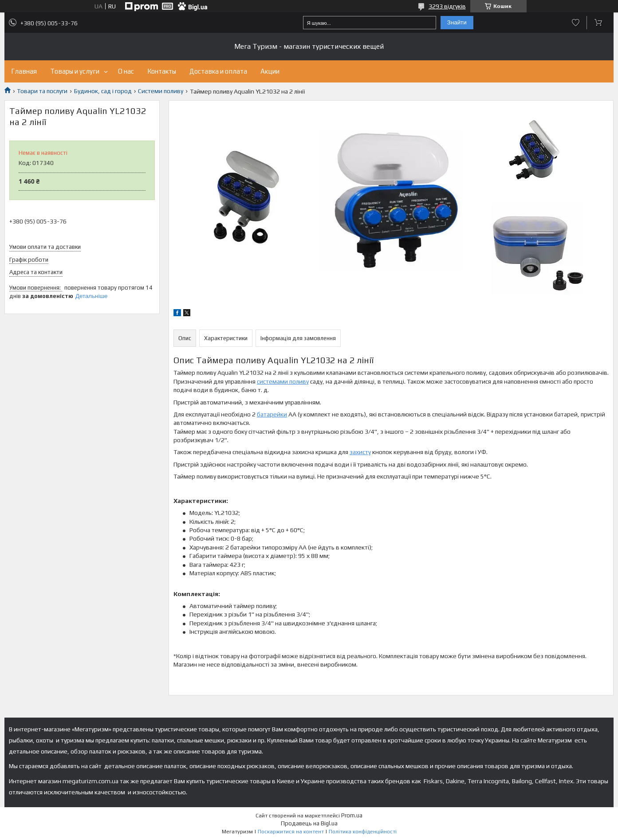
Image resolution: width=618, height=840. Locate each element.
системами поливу (283, 381)
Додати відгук (576, 23)
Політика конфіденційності (363, 832)
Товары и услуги (75, 71)
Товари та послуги (42, 91)
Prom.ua (352, 815)
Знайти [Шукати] (457, 22)
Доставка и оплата (218, 71)
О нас (126, 71)
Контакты (162, 71)
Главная (24, 71)
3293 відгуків (447, 6)
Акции (270, 71)
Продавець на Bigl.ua (309, 823)
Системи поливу (161, 91)
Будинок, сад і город (103, 91)
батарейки (272, 414)
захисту (360, 452)
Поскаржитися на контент (291, 832)
